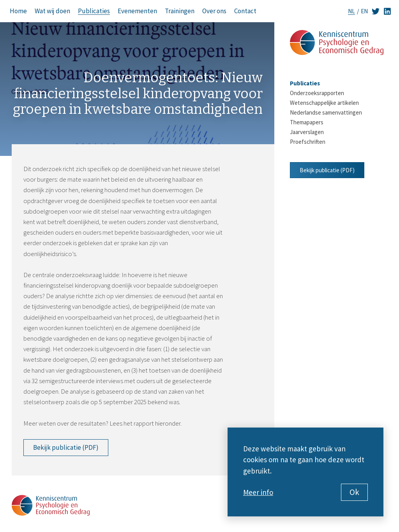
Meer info (258, 492)
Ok (354, 492)
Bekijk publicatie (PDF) (66, 447)
